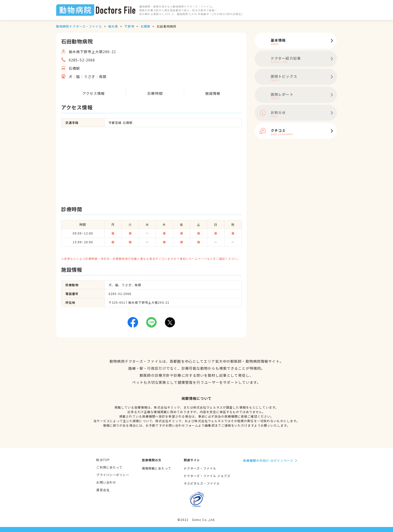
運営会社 (103, 490)
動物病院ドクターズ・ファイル (79, 26)
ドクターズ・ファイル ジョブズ (207, 476)
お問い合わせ (106, 482)
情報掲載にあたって (157, 468)
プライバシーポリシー (113, 475)
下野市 (129, 26)
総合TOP (103, 460)
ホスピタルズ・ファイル (202, 483)
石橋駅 (145, 26)
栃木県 (113, 26)
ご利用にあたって (109, 467)
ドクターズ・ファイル (200, 468)
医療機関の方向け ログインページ (268, 460)
